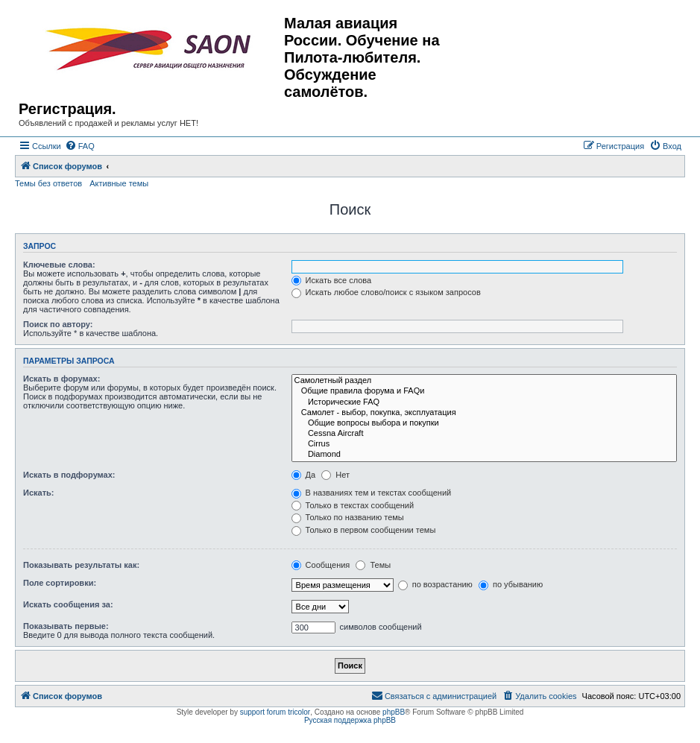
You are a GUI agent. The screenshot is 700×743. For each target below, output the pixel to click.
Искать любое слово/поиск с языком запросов (386, 292)
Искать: (38, 493)
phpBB (394, 712)
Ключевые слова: (59, 265)
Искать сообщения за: (68, 604)
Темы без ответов (48, 183)
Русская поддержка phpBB (350, 720)
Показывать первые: (66, 626)
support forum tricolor (275, 712)
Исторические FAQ (484, 402)
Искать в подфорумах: (69, 475)
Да (304, 475)
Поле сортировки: (60, 583)
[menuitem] (80, 146)
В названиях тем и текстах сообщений (372, 493)
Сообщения (321, 565)
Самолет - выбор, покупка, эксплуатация (484, 413)
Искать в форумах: (62, 379)
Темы (373, 565)
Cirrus (484, 444)
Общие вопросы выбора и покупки (484, 423)
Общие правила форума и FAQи (484, 391)
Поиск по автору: (58, 324)
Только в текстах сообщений (353, 505)
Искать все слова (332, 280)
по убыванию (511, 584)
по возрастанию (435, 584)
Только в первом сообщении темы (364, 530)
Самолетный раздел (484, 381)
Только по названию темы (348, 517)
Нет (335, 475)
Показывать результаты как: (81, 565)
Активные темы (119, 183)
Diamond (484, 455)
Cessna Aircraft (484, 434)
